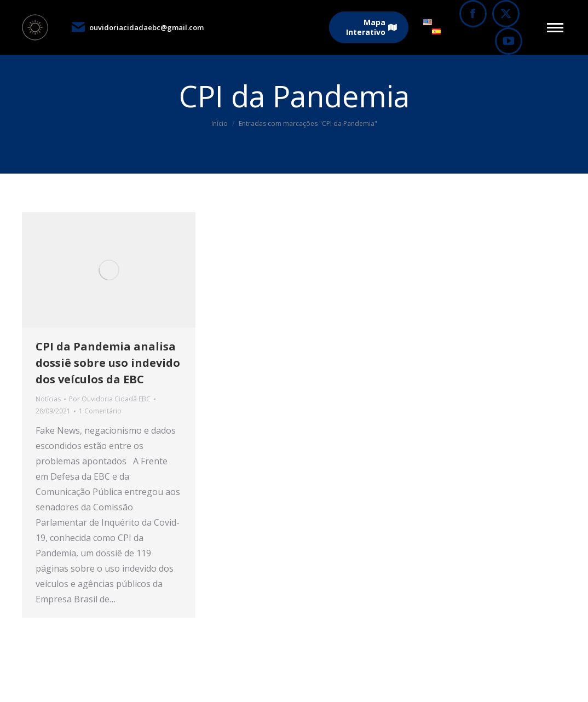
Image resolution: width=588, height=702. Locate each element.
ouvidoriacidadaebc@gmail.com (137, 27)
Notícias (48, 399)
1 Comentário (100, 411)
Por (110, 399)
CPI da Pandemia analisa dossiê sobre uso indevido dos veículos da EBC (108, 363)
